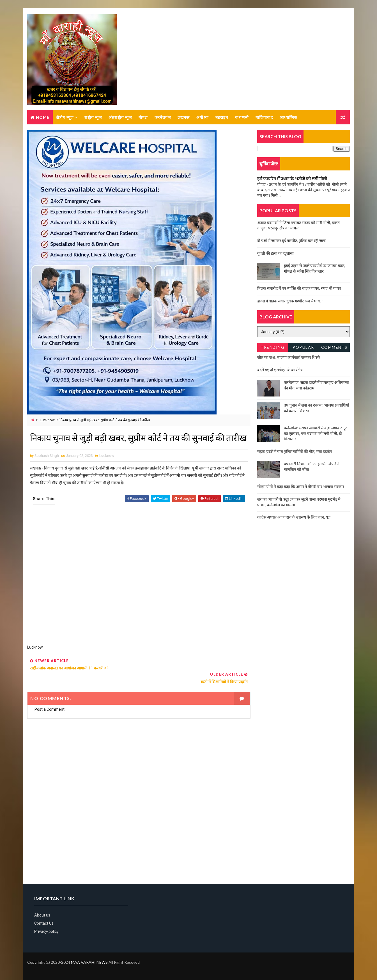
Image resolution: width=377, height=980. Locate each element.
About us (42, 914)
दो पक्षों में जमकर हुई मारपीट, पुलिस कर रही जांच (291, 241)
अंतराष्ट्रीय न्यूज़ (120, 118)
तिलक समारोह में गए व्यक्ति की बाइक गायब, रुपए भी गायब (299, 289)
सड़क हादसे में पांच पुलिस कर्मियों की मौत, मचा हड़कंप (295, 452)
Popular (304, 347)
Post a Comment (50, 709)
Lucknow (47, 420)
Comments (334, 347)
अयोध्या (203, 118)
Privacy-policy (46, 931)
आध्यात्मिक (289, 118)
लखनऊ (184, 118)
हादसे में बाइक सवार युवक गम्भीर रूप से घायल (290, 301)
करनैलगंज (163, 118)
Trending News (273, 349)
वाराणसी (242, 118)
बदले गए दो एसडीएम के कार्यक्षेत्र (280, 370)
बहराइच (222, 118)
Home (43, 118)
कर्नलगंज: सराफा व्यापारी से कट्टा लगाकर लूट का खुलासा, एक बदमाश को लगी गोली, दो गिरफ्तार (316, 434)
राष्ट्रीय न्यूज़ (93, 118)
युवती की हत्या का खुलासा (275, 253)
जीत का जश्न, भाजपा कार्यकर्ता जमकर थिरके (289, 358)
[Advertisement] (137, 591)
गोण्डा (143, 118)
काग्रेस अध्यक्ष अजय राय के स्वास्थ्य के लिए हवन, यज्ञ (294, 517)
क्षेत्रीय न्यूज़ (65, 118)
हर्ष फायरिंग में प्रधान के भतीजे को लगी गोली (292, 179)
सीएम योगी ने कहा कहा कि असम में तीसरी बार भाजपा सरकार (301, 487)
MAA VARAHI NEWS (89, 962)
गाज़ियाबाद (264, 118)
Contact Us (44, 923)
